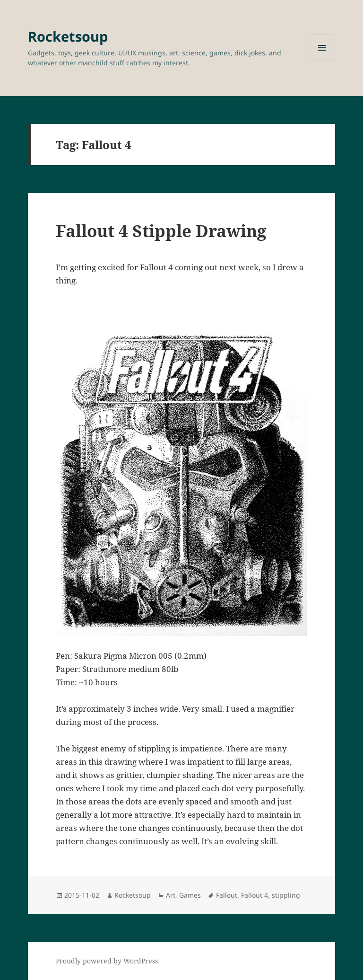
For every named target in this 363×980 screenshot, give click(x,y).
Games (190, 895)
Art (171, 895)
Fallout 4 (255, 895)
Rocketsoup (68, 36)
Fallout (227, 895)
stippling (286, 895)
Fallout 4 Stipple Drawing (161, 231)
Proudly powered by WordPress (107, 961)
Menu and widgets (322, 61)
